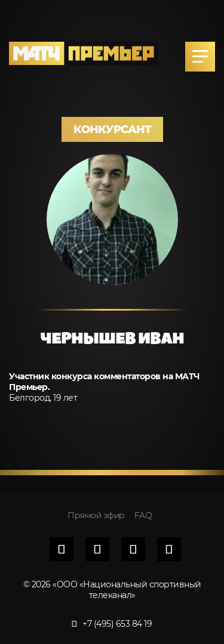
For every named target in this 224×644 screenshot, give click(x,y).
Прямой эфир (96, 515)
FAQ (143, 515)
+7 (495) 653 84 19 (112, 624)
